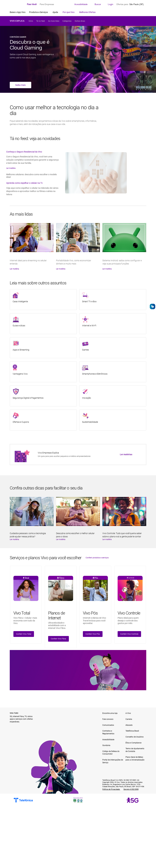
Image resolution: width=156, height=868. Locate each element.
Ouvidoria (106, 745)
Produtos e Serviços (39, 12)
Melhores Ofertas (87, 12)
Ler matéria (11, 168)
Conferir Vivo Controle (129, 634)
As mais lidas (54, 21)
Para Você (32, 4)
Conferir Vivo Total (24, 634)
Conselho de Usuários (135, 737)
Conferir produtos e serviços (97, 558)
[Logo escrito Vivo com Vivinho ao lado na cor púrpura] (17, 4)
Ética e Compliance (133, 743)
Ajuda (56, 12)
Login (109, 4)
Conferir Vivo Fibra (58, 639)
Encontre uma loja (110, 713)
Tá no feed (41, 21)
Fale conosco (108, 719)
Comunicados (108, 725)
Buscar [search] (96, 4)
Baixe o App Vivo (18, 12)
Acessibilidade (79, 4)
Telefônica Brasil (132, 731)
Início (31, 21)
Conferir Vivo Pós (93, 634)
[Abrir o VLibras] (152, 306)
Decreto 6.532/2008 (131, 789)
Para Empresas (47, 4)
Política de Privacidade (111, 789)
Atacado (129, 725)
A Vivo (128, 713)
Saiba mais (20, 85)
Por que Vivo (69, 12)
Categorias (67, 21)
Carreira (129, 719)
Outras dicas (80, 21)
